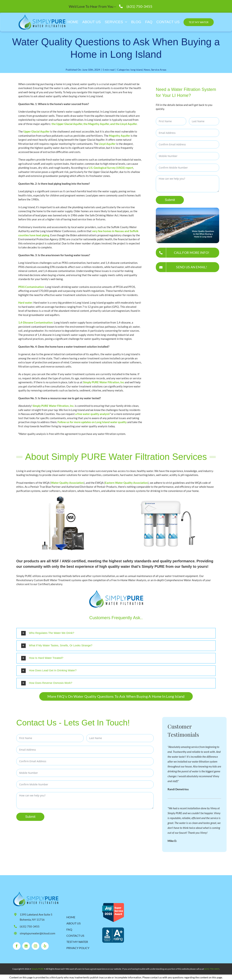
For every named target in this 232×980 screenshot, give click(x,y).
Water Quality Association (67, 483)
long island (137, 70)
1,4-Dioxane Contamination (35, 322)
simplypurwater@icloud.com (37, 933)
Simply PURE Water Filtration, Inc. (53, 406)
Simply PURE (38, 969)
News (147, 70)
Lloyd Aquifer (107, 144)
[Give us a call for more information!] (187, 253)
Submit (170, 200)
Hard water (25, 303)
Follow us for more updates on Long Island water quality (92, 422)
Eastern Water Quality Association (126, 483)
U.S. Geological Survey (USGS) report (111, 168)
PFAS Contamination (31, 287)
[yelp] (45, 946)
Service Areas (159, 70)
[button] (116, 633)
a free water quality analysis (92, 414)
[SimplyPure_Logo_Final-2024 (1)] (36, 893)
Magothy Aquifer (120, 136)
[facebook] (17, 946)
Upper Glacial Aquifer (36, 131)
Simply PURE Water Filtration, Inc (104, 382)
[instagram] (35, 946)
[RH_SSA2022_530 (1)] (113, 904)
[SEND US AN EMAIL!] (187, 267)
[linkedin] (26, 946)
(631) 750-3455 (139, 6)
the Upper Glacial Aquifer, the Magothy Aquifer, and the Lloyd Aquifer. (94, 124)
